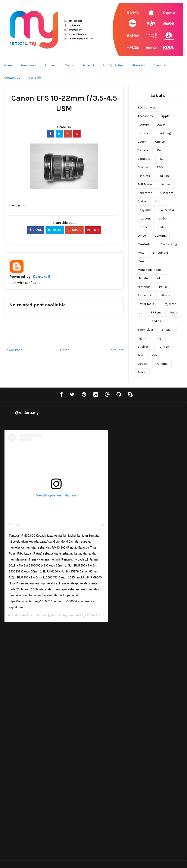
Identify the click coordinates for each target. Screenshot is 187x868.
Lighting (160, 236)
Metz (141, 253)
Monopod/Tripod (149, 270)
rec (140, 313)
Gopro (159, 201)
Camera (143, 150)
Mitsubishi (160, 253)
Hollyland (144, 210)
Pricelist (88, 65)
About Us (160, 65)
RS (139, 321)
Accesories (145, 116)
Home (8, 65)
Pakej (163, 287)
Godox (142, 201)
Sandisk (155, 321)
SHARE (36, 230)
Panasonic (145, 295)
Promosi (51, 65)
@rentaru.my (27, 413)
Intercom (144, 219)
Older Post (116, 350)
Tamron (164, 347)
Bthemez (115, 860)
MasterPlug (169, 244)
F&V (160, 167)
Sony (158, 338)
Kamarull (41, 277)
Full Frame (145, 184)
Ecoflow (143, 167)
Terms (69, 65)
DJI (162, 159)
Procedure (29, 65)
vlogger (143, 364)
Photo (165, 295)
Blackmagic (165, 133)
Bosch (142, 142)
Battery (143, 133)
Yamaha (162, 364)
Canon (162, 150)
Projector (169, 304)
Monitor (143, 261)
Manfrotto (145, 244)
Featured (144, 176)
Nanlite (143, 278)
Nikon (160, 278)
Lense (142, 236)
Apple (165, 116)
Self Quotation (113, 65)
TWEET (55, 230)
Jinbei (163, 219)
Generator (145, 193)
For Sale (35, 78)
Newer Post (13, 350)
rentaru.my (130, 600)
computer (145, 159)
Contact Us (12, 78)
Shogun (167, 330)
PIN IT (93, 230)
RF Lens (156, 313)
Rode (174, 313)
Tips (141, 355)
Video (156, 355)
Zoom (142, 372)
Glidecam (167, 193)
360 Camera (146, 108)
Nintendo (144, 287)
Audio (161, 125)
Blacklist (139, 65)
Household (167, 210)
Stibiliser (144, 347)
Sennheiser (145, 330)
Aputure (143, 125)
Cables (160, 142)
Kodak (162, 227)
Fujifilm (164, 176)
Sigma (142, 338)
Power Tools (146, 304)
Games (166, 184)
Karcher (143, 227)
